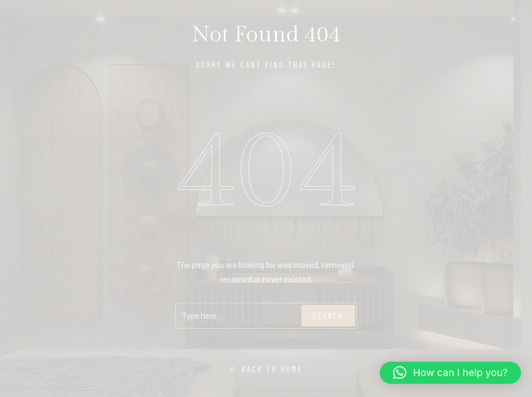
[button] (450, 373)
